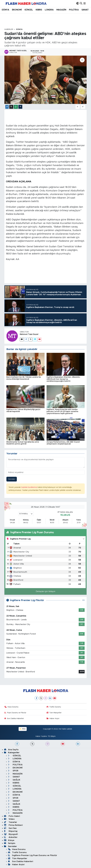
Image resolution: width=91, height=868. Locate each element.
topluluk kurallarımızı (29, 487)
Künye (9, 840)
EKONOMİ (17, 10)
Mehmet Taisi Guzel (29, 334)
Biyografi (11, 834)
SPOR (13, 771)
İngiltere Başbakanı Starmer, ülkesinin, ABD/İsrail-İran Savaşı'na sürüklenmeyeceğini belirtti (63, 379)
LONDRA (49, 10)
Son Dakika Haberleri (14, 719)
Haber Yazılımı (41, 736)
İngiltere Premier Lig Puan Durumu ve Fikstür (33, 855)
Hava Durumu (11, 707)
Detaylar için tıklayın (45, 591)
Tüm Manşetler (54, 713)
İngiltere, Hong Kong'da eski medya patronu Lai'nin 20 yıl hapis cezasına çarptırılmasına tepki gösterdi (62, 412)
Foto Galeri (12, 816)
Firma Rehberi (13, 825)
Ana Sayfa (11, 750)
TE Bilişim (52, 736)
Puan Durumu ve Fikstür (15, 713)
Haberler (9, 29)
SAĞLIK (14, 780)
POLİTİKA (74, 10)
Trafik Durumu (54, 707)
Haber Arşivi (53, 719)
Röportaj (11, 831)
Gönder (12, 479)
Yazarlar (10, 822)
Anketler (11, 837)
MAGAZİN (61, 10)
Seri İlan (10, 828)
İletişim (10, 843)
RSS (23, 729)
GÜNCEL (29, 10)
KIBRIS (39, 10)
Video (9, 819)
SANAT (85, 10)
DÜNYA (5, 10)
